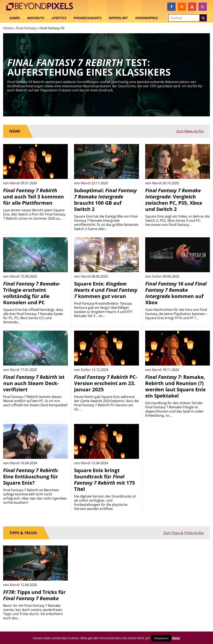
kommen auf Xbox (176, 293)
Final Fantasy (26, 28)
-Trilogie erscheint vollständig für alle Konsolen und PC (32, 293)
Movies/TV (36, 18)
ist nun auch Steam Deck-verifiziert (34, 383)
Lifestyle (59, 18)
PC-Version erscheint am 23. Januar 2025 (106, 383)
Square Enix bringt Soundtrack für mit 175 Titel (105, 480)
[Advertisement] (178, 450)
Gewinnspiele (147, 18)
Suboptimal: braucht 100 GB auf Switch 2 (105, 200)
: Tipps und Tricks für (34, 595)
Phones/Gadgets (88, 18)
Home (8, 28)
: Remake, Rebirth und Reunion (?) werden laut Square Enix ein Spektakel (175, 386)
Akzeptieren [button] (161, 638)
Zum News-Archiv (190, 131)
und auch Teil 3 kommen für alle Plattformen (33, 196)
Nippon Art (118, 18)
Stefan (157, 276)
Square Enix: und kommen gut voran (106, 290)
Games (15, 18)
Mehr (176, 638)
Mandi (15, 183)
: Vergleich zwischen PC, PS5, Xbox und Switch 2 (174, 200)
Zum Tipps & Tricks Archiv (184, 533)
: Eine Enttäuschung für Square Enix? (31, 476)
